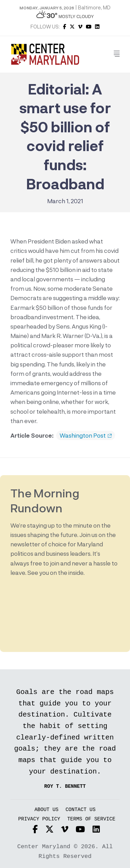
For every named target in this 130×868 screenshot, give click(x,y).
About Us (46, 810)
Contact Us (81, 810)
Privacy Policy (39, 819)
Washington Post (86, 436)
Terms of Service (91, 819)
